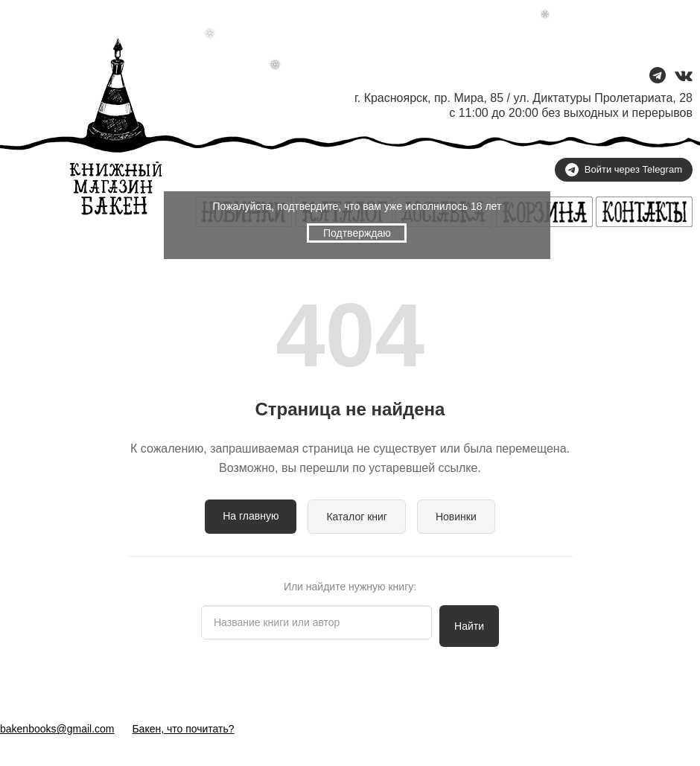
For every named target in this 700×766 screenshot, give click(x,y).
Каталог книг (357, 517)
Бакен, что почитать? (183, 729)
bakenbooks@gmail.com (57, 729)
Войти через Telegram (624, 170)
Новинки (456, 517)
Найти (469, 626)
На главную (251, 516)
